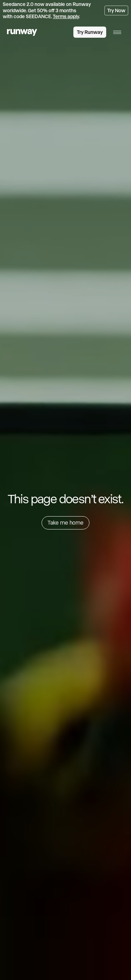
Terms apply (66, 16)
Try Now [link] (116, 10)
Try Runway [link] (90, 32)
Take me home (65, 522)
